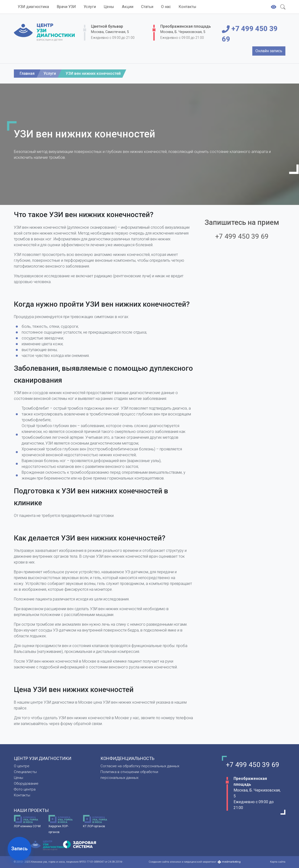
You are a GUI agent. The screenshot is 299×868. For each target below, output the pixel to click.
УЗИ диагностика (33, 7)
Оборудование (26, 784)
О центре (22, 766)
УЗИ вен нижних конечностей (93, 73)
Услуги (90, 7)
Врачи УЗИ (66, 7)
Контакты (187, 7)
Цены (109, 7)
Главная (27, 73)
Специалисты (25, 772)
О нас (166, 7)
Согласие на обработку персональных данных (140, 766)
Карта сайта (278, 862)
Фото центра (25, 789)
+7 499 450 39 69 (250, 34)
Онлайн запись (269, 51)
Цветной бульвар (107, 26)
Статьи (147, 7)
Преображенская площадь (186, 26)
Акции (128, 7)
